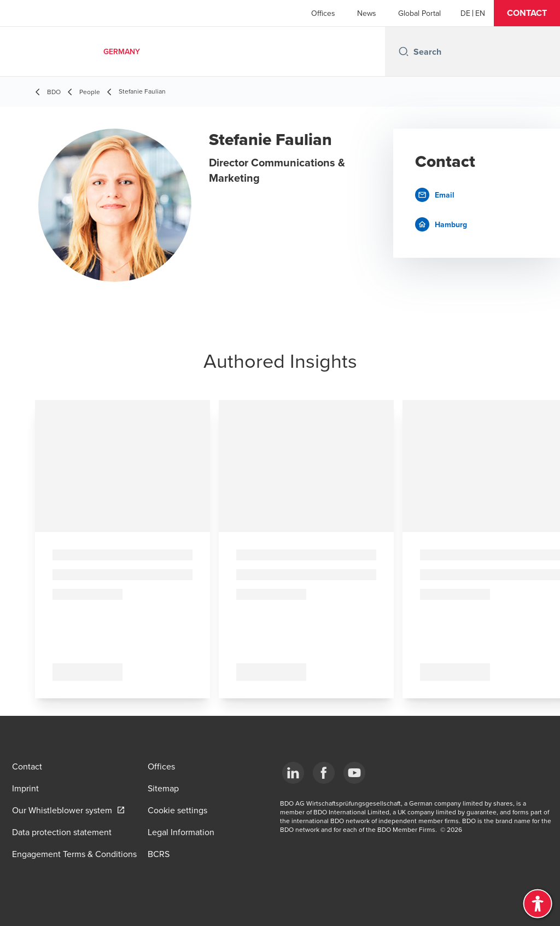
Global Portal (419, 13)
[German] (465, 13)
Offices (323, 13)
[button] (527, 13)
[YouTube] (354, 773)
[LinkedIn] (293, 773)
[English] (480, 13)
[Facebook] (324, 773)
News (367, 13)
